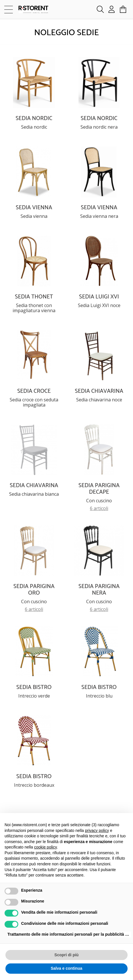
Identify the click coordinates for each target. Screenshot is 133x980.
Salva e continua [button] (66, 968)
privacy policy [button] (97, 830)
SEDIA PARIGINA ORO (34, 590)
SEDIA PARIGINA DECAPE (99, 489)
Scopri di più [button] (67, 955)
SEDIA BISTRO (34, 687)
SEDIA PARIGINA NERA (99, 590)
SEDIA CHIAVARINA (99, 391)
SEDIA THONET (34, 297)
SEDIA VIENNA (34, 208)
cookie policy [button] (46, 847)
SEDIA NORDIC (34, 118)
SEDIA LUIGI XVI (99, 297)
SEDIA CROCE (34, 391)
